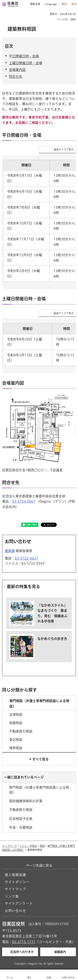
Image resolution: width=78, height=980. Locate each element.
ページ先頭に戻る (39, 865)
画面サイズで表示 (64, 149)
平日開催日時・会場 (24, 56)
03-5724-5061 (24, 501)
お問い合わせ (15, 911)
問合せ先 (16, 77)
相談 (42, 846)
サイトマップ (15, 889)
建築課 (10, 551)
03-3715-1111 (24, 942)
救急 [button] (74, 4)
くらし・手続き (28, 846)
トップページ (9, 846)
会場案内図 (17, 70)
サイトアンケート (19, 903)
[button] (34, 4)
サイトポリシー (17, 882)
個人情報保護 (15, 875)
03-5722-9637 (26, 558)
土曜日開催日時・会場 (26, 63)
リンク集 (12, 896)
